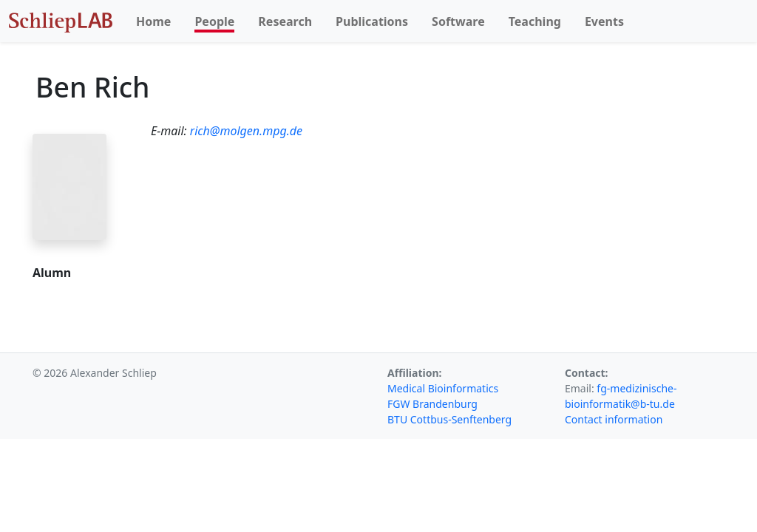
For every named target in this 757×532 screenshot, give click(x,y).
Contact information (614, 419)
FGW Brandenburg (432, 404)
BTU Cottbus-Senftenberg (449, 419)
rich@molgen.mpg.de (246, 131)
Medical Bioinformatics (443, 388)
